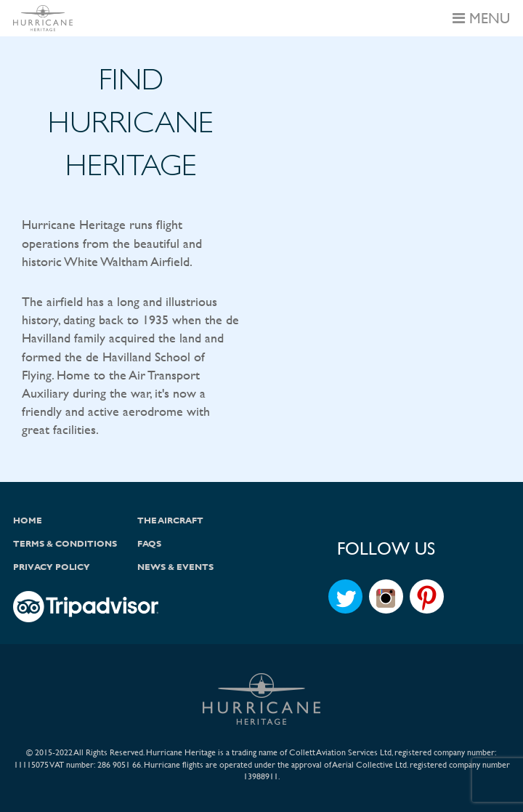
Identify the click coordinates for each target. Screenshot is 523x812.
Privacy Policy (52, 567)
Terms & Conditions (65, 544)
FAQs (149, 544)
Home (28, 520)
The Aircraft (170, 520)
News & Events (175, 567)
